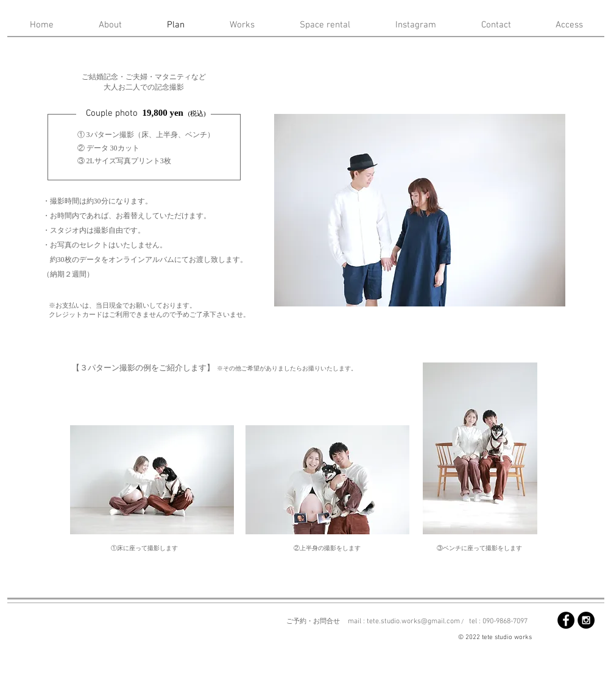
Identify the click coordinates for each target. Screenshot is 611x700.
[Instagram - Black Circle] (586, 620)
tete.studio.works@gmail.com (413, 621)
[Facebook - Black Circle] (566, 620)
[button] (420, 210)
